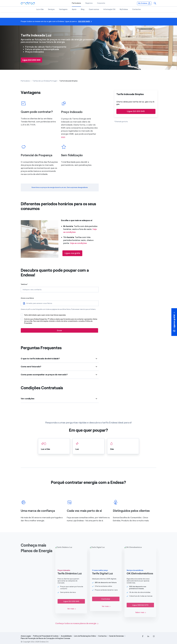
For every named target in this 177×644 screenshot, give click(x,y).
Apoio (74, 9)
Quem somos (94, 9)
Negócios (89, 3)
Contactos (136, 9)
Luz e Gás (40, 9)
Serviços (51, 9)
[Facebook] (143, 636)
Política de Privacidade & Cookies (46, 636)
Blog (83, 9)
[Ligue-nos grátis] (72, 253)
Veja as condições (78, 243)
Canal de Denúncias (116, 636)
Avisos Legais (26, 636)
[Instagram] (154, 636)
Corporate (101, 3)
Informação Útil (109, 9)
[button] (155, 3)
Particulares (76, 3)
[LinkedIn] (148, 636)
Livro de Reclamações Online (85, 636)
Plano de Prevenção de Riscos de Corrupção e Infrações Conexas (45, 638)
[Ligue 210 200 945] (31, 60)
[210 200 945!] (88, 22)
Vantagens (63, 9)
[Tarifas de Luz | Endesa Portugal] (45, 81)
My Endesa (124, 9)
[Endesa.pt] (28, 3)
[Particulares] (25, 81)
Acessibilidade (66, 636)
